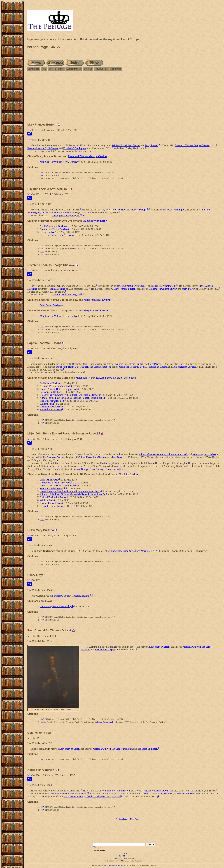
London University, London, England (69, 794)
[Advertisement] (124, 98)
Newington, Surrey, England (66, 216)
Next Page (116, 69)
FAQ (44, 69)
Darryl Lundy (124, 856)
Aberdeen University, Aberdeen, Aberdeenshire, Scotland (170, 794)
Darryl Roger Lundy (105, 722)
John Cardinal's (109, 865)
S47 (42, 172)
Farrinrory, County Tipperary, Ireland (71, 596)
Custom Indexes (57, 69)
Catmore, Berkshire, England (66, 295)
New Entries (33, 69)
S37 (42, 178)
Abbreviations (74, 69)
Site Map (88, 69)
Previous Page (102, 69)
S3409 (43, 722)
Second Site (119, 865)
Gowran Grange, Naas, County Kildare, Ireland (96, 469)
